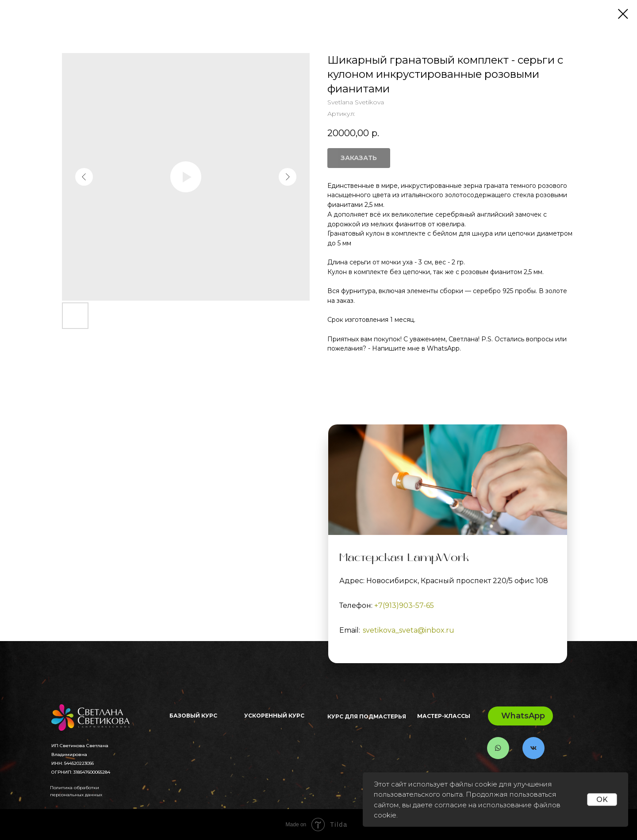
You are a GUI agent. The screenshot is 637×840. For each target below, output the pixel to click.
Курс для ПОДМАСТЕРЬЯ (367, 716)
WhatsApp (523, 716)
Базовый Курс (193, 716)
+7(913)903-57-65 (404, 605)
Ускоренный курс (274, 716)
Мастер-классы (444, 716)
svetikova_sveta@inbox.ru (409, 630)
